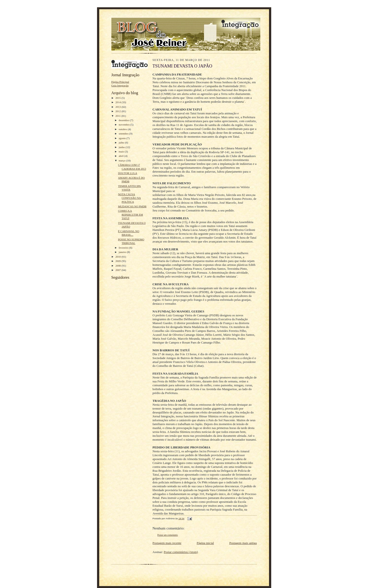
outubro (123, 129)
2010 (119, 257)
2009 (119, 261)
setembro (124, 134)
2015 (119, 98)
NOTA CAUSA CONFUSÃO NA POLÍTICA (129, 198)
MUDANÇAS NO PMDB (132, 206)
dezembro (124, 120)
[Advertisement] (126, 393)
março (122, 160)
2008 (119, 266)
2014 (119, 102)
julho (122, 143)
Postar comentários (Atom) (181, 552)
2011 (119, 116)
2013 (119, 107)
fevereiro (124, 248)
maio (122, 151)
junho (122, 147)
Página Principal (120, 82)
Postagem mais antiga (243, 543)
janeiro (123, 252)
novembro (124, 125)
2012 (119, 111)
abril (121, 156)
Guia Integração (120, 85)
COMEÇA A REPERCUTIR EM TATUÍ (130, 214)
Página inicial (205, 543)
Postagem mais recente (167, 543)
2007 (119, 270)
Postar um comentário (168, 535)
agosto (123, 138)
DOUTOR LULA (127, 173)
